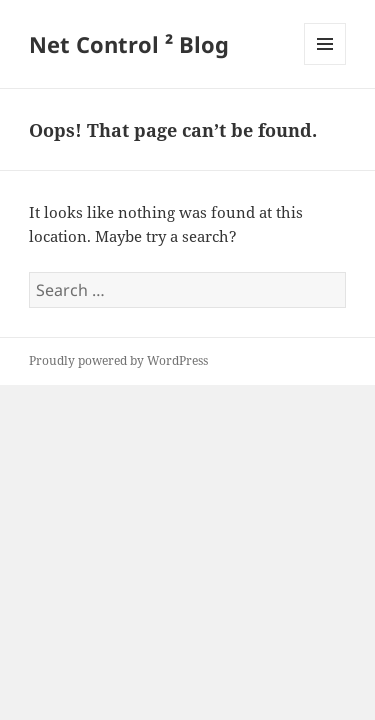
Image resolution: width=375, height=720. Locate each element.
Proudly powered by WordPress (118, 360)
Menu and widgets (325, 64)
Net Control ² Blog (129, 44)
